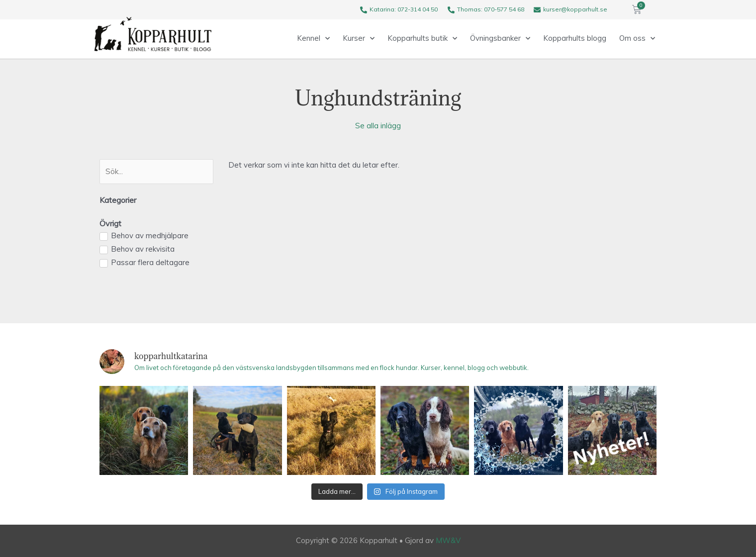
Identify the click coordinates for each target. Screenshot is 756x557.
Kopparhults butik (422, 39)
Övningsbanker (500, 39)
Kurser (359, 39)
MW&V (448, 540)
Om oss (637, 39)
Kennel (313, 39)
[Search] (156, 171)
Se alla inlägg (378, 126)
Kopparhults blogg (575, 38)
